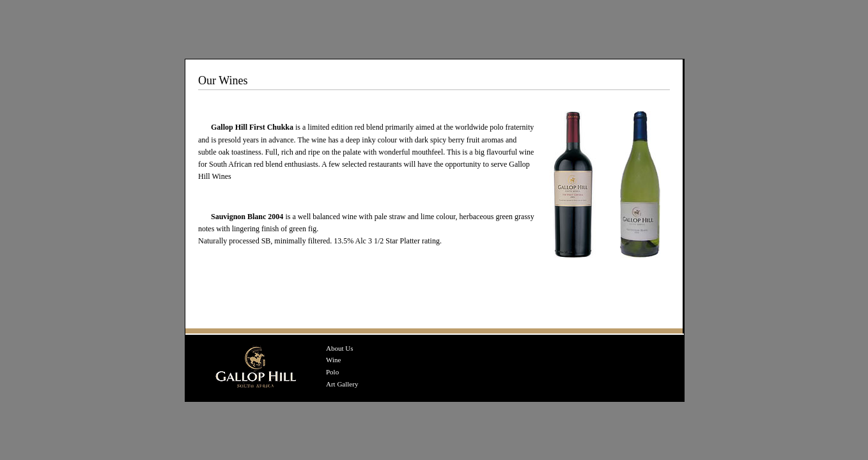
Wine (333, 360)
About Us (339, 348)
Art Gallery (342, 384)
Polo (332, 372)
